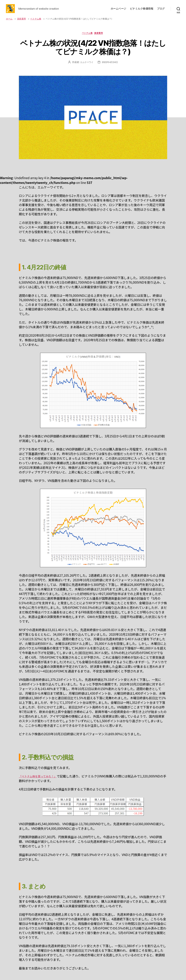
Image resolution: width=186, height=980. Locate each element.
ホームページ (118, 11)
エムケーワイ (86, 67)
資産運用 (21, 23)
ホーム (9, 23)
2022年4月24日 (110, 67)
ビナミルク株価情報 (142, 11)
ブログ (161, 11)
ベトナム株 (36, 23)
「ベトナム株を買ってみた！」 (40, 781)
